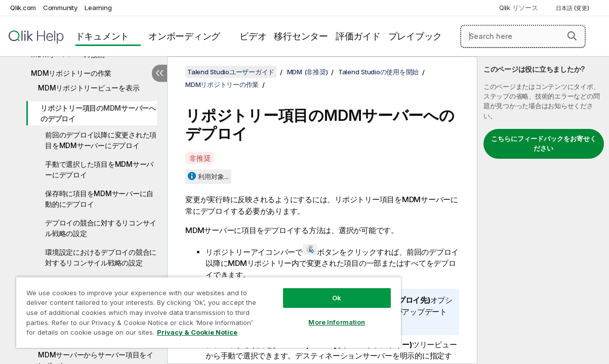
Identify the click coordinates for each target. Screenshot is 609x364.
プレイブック (415, 36)
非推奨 (200, 158)
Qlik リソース (519, 8)
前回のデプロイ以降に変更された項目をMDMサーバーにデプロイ (101, 140)
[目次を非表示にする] (159, 73)
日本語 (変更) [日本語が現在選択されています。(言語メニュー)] (573, 8)
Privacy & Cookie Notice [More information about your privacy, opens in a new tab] (85, 334)
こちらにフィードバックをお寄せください (544, 144)
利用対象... (213, 176)
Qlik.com (23, 8)
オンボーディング (184, 36)
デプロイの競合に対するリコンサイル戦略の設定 (101, 228)
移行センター (301, 36)
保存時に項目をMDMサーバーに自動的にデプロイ (99, 199)
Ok (310, 290)
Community (60, 8)
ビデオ (253, 36)
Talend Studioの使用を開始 (378, 72)
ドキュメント (103, 36)
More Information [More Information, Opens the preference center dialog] (310, 314)
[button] (572, 36)
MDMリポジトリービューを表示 (89, 88)
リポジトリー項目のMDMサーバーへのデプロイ (98, 113)
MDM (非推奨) (308, 72)
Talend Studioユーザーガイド (231, 72)
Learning (98, 8)
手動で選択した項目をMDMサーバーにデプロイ (99, 169)
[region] (193, 308)
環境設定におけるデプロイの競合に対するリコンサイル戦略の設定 (101, 257)
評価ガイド (358, 36)
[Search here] (523, 36)
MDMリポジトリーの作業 (71, 73)
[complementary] (543, 210)
